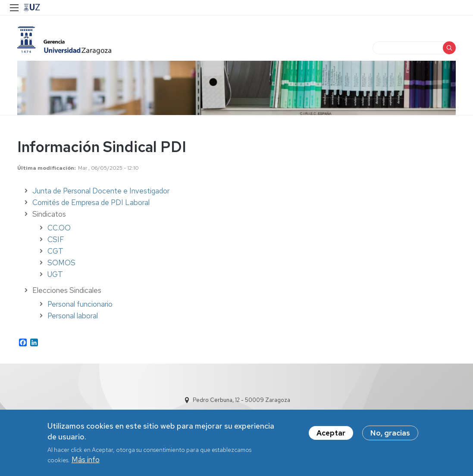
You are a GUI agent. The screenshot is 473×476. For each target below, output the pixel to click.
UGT (55, 274)
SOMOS (61, 263)
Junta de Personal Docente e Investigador (101, 191)
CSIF (56, 240)
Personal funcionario (80, 304)
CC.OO (59, 228)
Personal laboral (73, 316)
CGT (55, 251)
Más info (86, 460)
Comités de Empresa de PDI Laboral (91, 202)
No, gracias (390, 433)
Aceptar (331, 433)
